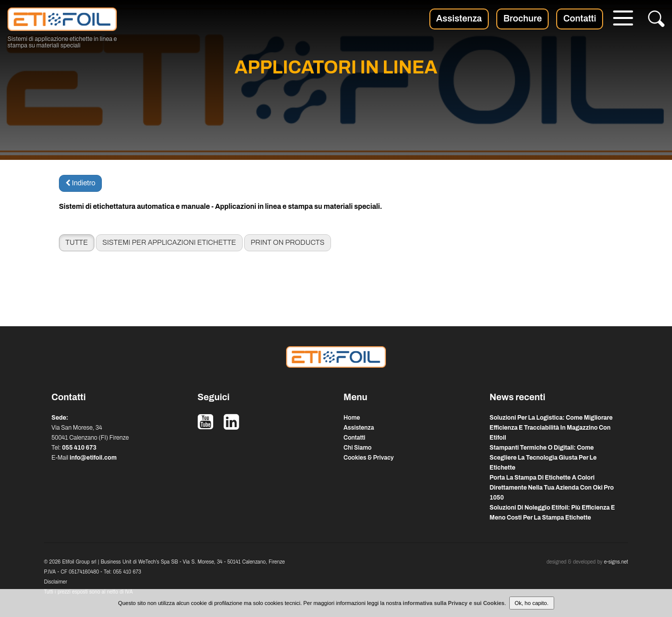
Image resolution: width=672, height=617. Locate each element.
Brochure (522, 18)
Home (352, 418)
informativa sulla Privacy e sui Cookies (454, 603)
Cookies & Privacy (369, 458)
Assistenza (459, 18)
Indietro (80, 183)
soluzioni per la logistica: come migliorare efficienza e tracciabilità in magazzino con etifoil (551, 428)
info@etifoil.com (93, 458)
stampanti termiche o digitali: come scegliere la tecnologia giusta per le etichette (543, 458)
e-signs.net (616, 562)
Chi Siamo (357, 448)
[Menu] (623, 19)
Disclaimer (55, 582)
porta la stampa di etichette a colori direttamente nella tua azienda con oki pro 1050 (552, 488)
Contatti (580, 18)
